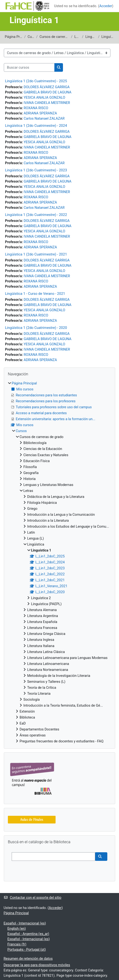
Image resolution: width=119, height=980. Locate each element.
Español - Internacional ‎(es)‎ (25, 923)
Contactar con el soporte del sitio (32, 898)
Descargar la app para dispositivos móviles (37, 965)
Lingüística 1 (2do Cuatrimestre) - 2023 (36, 170)
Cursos (31, 37)
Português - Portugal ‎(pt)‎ (27, 949)
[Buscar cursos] (29, 67)
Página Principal (14, 37)
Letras (77, 37)
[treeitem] (59, 562)
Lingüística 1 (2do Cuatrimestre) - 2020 (36, 328)
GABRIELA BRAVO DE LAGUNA (47, 92)
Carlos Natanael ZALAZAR (44, 118)
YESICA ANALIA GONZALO (44, 97)
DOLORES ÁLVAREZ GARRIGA (47, 87)
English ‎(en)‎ (17, 929)
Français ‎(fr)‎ (17, 944)
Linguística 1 (108, 37)
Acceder (106, 6)
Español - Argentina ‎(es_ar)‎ (28, 934)
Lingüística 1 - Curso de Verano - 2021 (35, 294)
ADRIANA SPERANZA (40, 113)
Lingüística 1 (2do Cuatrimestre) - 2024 (36, 126)
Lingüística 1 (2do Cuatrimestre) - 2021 (36, 254)
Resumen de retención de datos (28, 959)
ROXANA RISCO (36, 108)
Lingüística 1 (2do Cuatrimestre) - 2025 (36, 81)
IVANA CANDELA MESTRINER (47, 103)
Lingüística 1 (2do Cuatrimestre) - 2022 (36, 215)
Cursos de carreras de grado (54, 37)
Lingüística (91, 37)
